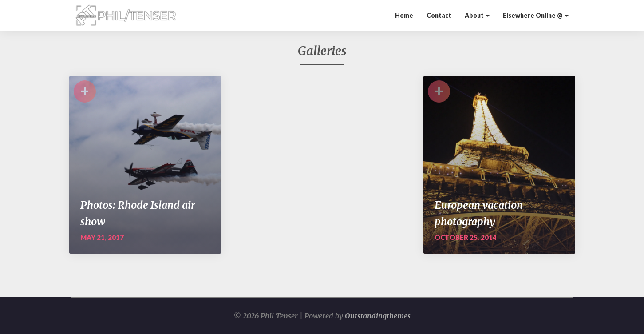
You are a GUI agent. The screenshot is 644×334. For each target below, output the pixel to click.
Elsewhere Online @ (536, 15)
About (477, 15)
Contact (439, 15)
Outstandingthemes (378, 316)
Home (404, 15)
